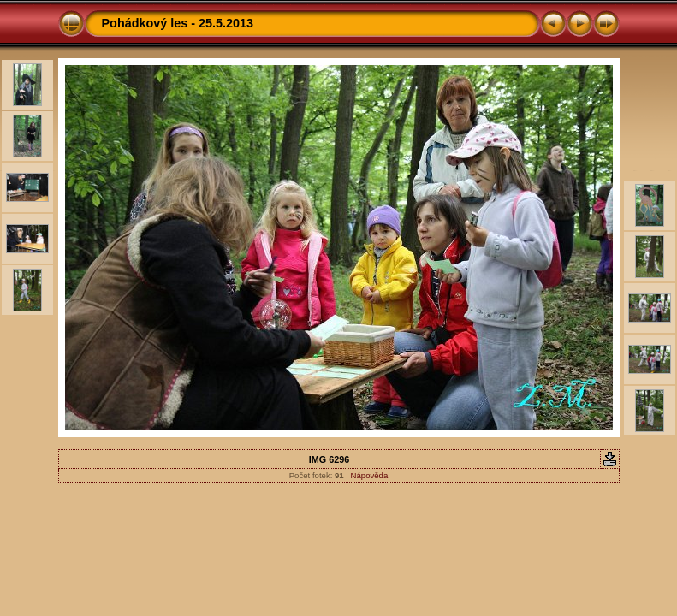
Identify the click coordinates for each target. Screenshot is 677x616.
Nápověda (370, 475)
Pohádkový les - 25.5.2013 (178, 23)
